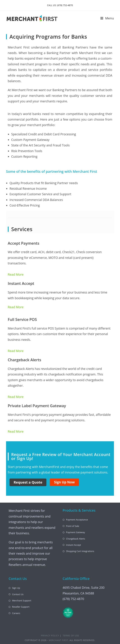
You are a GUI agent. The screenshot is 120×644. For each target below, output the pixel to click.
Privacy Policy (50, 636)
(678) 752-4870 (73, 599)
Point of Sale (73, 526)
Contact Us (18, 594)
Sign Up (16, 588)
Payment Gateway (76, 532)
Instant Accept (74, 545)
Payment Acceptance (77, 520)
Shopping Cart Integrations (80, 551)
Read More (16, 274)
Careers (16, 613)
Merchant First (59, 640)
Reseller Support (21, 607)
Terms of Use (71, 636)
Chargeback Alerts (76, 539)
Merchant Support (22, 601)
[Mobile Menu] (107, 18)
